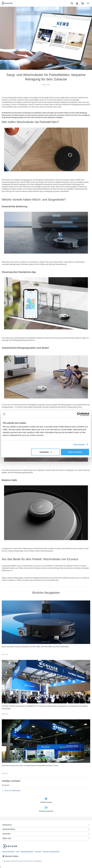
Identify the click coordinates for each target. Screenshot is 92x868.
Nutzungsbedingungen (27, 851)
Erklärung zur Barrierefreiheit (51, 851)
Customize (46, 452)
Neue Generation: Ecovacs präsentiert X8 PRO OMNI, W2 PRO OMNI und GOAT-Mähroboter (35, 647)
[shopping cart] (82, 3)
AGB (18, 851)
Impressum (38, 851)
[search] (72, 3)
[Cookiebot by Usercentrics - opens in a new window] (79, 414)
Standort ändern (11, 856)
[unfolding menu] (89, 825)
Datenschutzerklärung (9, 851)
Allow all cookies (75, 452)
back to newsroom (11, 791)
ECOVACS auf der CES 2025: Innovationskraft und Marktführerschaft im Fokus (30, 766)
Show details (79, 444)
